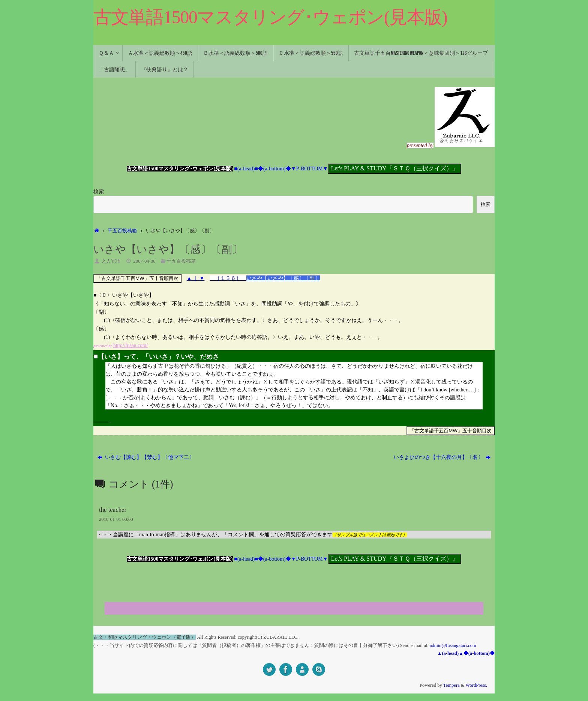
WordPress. (476, 685)
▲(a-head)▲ (450, 653)
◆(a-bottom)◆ (274, 169)
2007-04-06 (145, 261)
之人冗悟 (111, 261)
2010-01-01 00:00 (116, 519)
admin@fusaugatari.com (453, 645)
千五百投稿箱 (122, 231)
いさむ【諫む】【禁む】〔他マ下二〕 (146, 457)
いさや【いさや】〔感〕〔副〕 (283, 278)
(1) (107, 320)
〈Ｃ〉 (104, 295)
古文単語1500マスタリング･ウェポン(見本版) (270, 17)
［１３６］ (228, 278)
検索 (99, 192)
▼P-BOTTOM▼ (310, 169)
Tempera (451, 685)
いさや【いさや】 (133, 295)
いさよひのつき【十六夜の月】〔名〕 (442, 457)
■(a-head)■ (246, 169)
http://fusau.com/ (131, 345)
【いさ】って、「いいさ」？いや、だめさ (156, 357)
